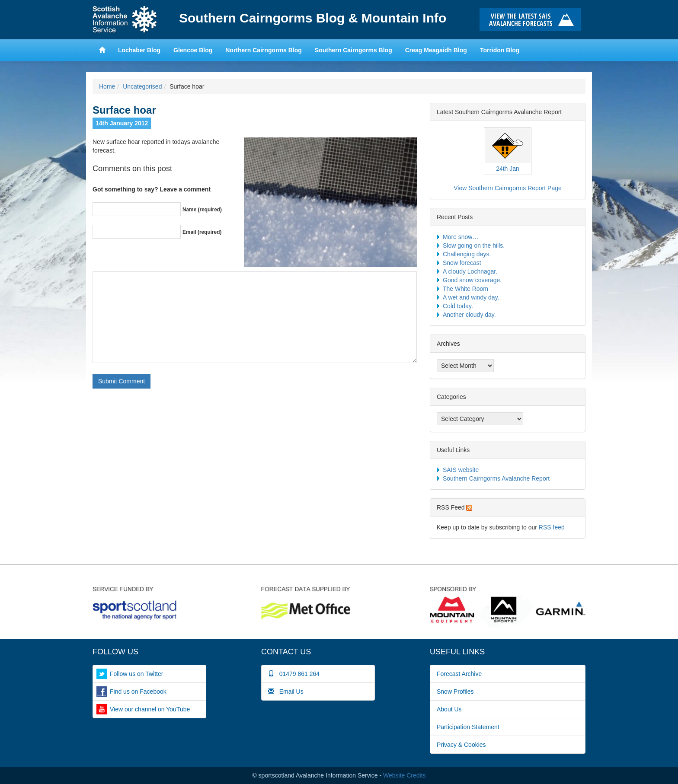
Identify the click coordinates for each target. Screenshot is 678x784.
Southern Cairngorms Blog (353, 50)
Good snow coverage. (472, 280)
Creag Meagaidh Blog (436, 50)
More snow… (461, 237)
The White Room (465, 289)
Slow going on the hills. (474, 245)
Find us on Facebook (138, 692)
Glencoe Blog (193, 50)
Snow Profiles (455, 692)
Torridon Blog (500, 50)
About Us (449, 709)
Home (130, 20)
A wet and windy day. (471, 297)
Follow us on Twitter (136, 674)
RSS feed (552, 527)
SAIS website (461, 470)
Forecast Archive (459, 674)
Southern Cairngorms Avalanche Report (496, 478)
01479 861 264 (294, 674)
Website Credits (405, 775)
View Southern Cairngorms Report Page (508, 188)
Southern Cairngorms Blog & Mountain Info (313, 18)
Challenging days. (467, 254)
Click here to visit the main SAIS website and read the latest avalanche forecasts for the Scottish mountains (532, 20)
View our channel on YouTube (150, 709)
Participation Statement (468, 727)
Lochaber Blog (139, 50)
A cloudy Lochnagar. (470, 271)
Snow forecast (462, 263)
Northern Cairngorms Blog (264, 50)
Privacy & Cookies (461, 745)
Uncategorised (142, 86)
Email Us (286, 692)
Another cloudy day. (469, 315)
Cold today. (458, 306)
